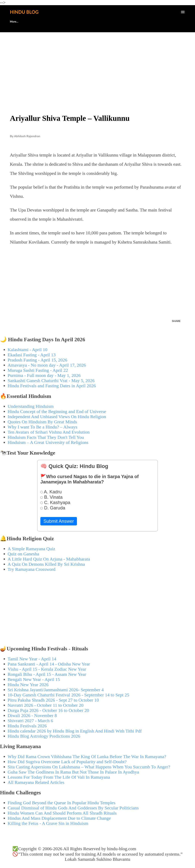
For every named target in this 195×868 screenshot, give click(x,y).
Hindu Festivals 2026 (27, 726)
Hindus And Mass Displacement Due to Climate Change (59, 818)
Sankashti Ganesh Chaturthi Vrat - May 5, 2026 (51, 381)
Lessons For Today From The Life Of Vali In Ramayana (59, 777)
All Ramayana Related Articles (36, 782)
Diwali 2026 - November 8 (32, 716)
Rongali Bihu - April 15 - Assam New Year (47, 674)
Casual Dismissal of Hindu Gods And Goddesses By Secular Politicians (73, 808)
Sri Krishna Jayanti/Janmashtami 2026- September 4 (56, 690)
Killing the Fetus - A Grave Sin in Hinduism (48, 823)
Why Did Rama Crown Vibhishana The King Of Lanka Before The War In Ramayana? (87, 757)
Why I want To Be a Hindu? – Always (42, 427)
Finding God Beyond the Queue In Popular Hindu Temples (62, 803)
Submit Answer (59, 521)
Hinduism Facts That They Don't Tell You (46, 437)
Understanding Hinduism (31, 406)
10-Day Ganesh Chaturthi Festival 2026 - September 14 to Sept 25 (68, 695)
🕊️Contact (35, 21)
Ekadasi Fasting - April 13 (32, 355)
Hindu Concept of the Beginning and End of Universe (57, 411)
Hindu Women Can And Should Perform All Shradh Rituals (62, 813)
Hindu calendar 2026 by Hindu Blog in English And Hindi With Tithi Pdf (75, 731)
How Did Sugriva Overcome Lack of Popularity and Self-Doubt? (67, 762)
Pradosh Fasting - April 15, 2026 (37, 360)
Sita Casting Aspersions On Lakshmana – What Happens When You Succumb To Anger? (89, 767)
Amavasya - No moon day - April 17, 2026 (47, 365)
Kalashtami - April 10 (28, 350)
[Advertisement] (97, 64)
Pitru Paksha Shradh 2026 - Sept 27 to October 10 (53, 700)
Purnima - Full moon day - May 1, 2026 (44, 375)
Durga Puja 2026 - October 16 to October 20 (48, 710)
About (14, 21)
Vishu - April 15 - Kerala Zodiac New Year (47, 669)
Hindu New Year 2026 (28, 685)
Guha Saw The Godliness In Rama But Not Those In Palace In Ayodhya (73, 772)
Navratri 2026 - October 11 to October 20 (46, 705)
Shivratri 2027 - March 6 (30, 721)
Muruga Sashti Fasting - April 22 (38, 370)
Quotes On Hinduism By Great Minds (42, 422)
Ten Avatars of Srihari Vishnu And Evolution (49, 432)
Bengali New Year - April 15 (34, 679)
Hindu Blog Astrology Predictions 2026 (44, 736)
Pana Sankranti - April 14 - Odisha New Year (49, 664)
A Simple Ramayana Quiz (31, 549)
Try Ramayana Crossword (32, 569)
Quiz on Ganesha (23, 554)
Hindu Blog (24, 12)
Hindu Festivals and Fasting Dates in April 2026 (52, 386)
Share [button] (176, 321)
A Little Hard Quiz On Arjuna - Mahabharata (49, 559)
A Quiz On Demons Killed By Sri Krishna (46, 564)
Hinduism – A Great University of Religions (48, 442)
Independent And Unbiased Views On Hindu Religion (57, 417)
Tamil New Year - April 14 (32, 659)
